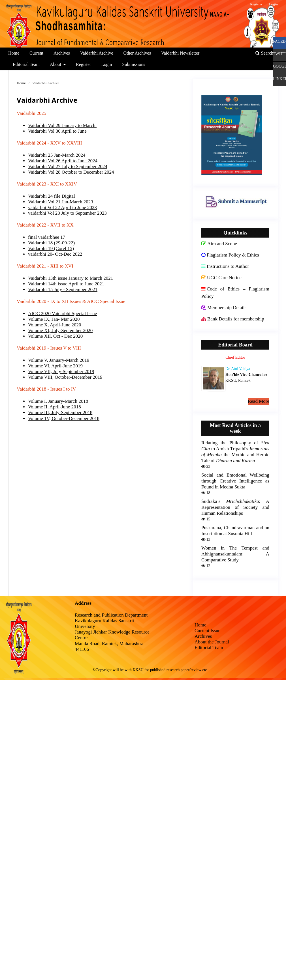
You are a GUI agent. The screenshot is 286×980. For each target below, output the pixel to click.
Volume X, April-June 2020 (55, 325)
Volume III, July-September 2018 (60, 413)
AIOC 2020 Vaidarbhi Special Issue (62, 314)
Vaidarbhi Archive (97, 53)
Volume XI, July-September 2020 (60, 330)
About (56, 64)
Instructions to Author (225, 266)
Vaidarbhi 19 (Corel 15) (51, 248)
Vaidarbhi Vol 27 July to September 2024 (68, 166)
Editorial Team (26, 64)
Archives (62, 53)
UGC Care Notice (221, 278)
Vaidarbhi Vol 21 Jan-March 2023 (61, 202)
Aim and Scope (219, 244)
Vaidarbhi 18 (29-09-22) (51, 243)
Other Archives (137, 53)
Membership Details (224, 308)
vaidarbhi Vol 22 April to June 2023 (62, 207)
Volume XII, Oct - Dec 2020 (55, 336)
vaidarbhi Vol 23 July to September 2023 (67, 213)
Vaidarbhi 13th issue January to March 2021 (71, 278)
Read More (259, 401)
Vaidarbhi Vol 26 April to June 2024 (63, 161)
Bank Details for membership (233, 319)
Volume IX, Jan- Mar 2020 (54, 319)
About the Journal (212, 642)
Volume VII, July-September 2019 (61, 371)
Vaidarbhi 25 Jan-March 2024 (57, 155)
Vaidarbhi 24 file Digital (52, 196)
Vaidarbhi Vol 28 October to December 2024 (71, 172)
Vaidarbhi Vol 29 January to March (62, 125)
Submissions (134, 64)
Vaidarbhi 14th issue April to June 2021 (66, 284)
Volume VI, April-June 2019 (55, 366)
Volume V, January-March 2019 (59, 360)
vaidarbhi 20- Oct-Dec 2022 (55, 254)
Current (36, 53)
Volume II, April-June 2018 (55, 407)
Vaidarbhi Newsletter (180, 53)
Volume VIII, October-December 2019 (65, 377)
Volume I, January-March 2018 (58, 401)
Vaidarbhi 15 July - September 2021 (63, 289)
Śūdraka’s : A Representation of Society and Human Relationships (235, 507)
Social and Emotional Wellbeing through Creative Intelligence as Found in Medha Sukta (235, 481)
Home (14, 53)
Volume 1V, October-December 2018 (64, 418)
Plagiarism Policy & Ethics (230, 255)
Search (264, 53)
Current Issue (207, 631)
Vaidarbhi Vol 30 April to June (58, 131)
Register (83, 64)
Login (106, 64)
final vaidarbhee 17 (47, 237)
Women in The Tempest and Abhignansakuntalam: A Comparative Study (235, 554)
